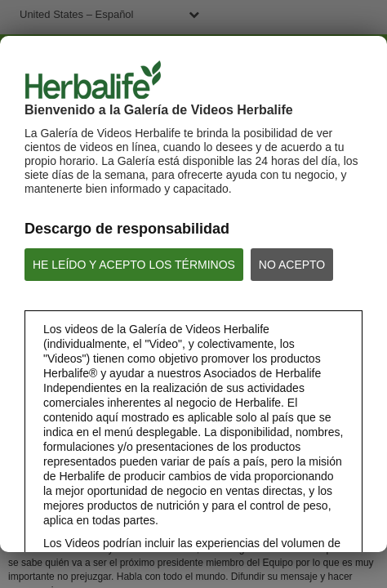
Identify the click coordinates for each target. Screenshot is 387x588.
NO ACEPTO (292, 265)
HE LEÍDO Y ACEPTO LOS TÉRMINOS (134, 265)
